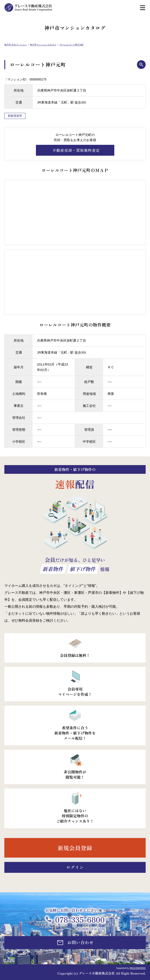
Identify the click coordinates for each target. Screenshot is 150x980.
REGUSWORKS (138, 968)
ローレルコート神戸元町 (72, 45)
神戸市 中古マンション (16, 45)
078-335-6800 (80, 919)
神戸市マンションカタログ (43, 45)
